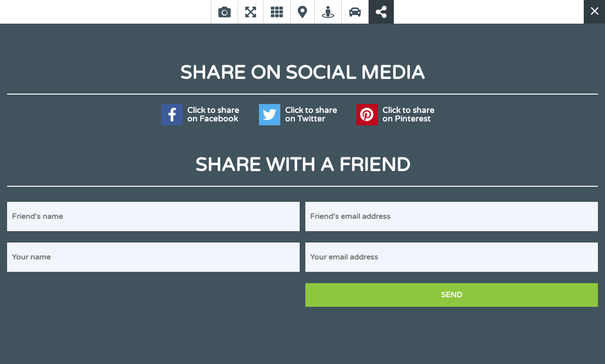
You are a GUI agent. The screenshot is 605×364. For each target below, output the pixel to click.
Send (452, 295)
